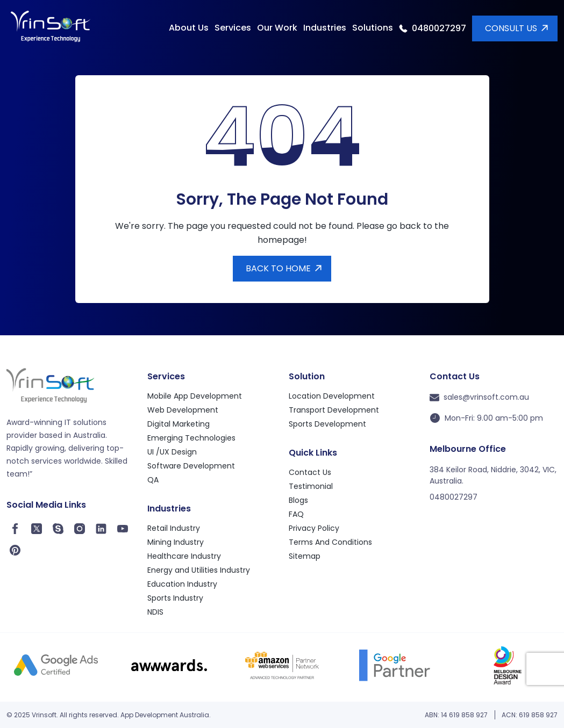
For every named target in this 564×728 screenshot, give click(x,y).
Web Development (183, 410)
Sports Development (327, 424)
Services (233, 28)
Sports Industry (175, 598)
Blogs (298, 500)
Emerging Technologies (191, 438)
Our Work (277, 28)
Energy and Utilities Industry (199, 570)
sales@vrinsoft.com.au (479, 397)
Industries (325, 28)
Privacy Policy (314, 528)
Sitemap (305, 556)
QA (153, 480)
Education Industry (182, 584)
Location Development (332, 396)
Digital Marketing (179, 424)
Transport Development (334, 410)
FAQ (297, 514)
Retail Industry (174, 528)
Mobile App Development (195, 396)
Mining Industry (176, 542)
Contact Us (311, 473)
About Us (189, 28)
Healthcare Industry (184, 556)
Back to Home (278, 268)
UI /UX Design (172, 452)
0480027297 (439, 28)
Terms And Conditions (330, 542)
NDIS (155, 612)
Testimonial (311, 486)
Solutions (373, 28)
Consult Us (511, 28)
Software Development (191, 466)
